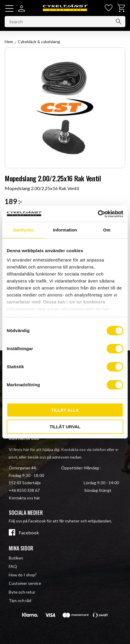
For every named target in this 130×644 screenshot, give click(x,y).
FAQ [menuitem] (13, 566)
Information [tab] (65, 230)
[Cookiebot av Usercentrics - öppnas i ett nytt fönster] (98, 214)
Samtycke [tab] (23, 230)
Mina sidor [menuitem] (21, 548)
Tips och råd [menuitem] (20, 600)
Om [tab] (107, 230)
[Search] (119, 22)
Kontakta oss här (24, 498)
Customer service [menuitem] (25, 583)
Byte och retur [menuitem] (22, 592)
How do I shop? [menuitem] (23, 575)
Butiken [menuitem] (16, 558)
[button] (9, 8)
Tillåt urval (65, 427)
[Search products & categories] (65, 22)
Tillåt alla (65, 410)
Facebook (29, 533)
